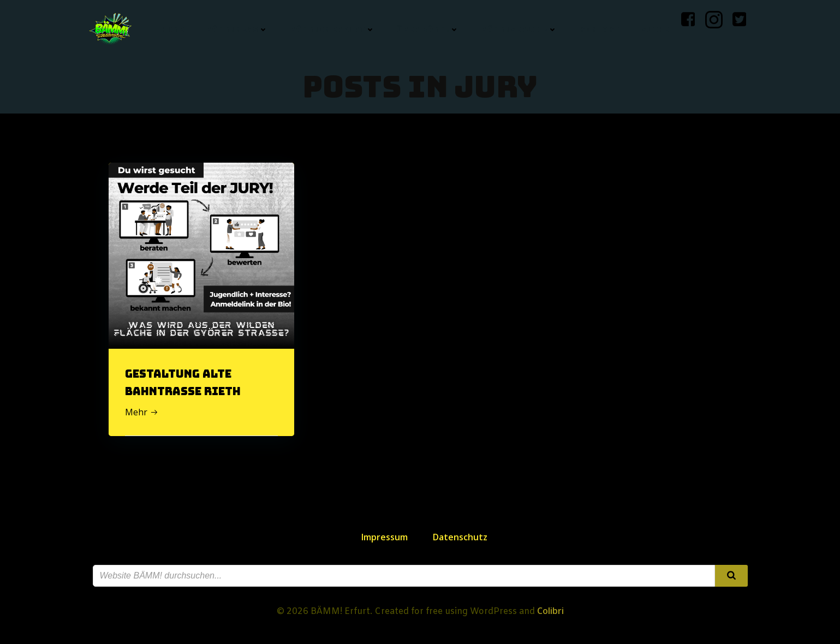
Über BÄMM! (428, 29)
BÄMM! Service (519, 29)
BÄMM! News (237, 29)
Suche (655, 29)
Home (172, 29)
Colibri (550, 611)
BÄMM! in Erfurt (332, 29)
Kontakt (599, 29)
